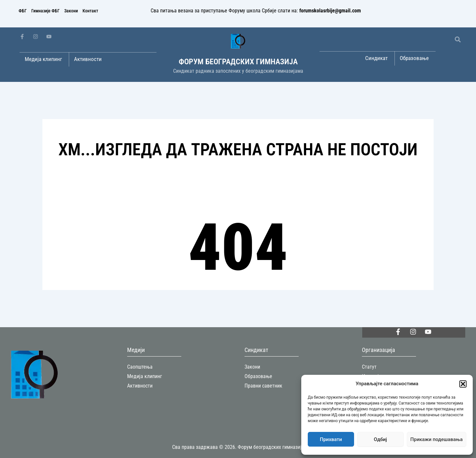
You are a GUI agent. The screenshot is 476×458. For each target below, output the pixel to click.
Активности (140, 386)
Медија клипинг (145, 376)
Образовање (258, 376)
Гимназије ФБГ (45, 11)
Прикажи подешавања (437, 439)
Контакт (90, 11)
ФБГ (23, 11)
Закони (71, 11)
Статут (369, 367)
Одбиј (380, 439)
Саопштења (140, 367)
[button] (463, 384)
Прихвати (331, 439)
